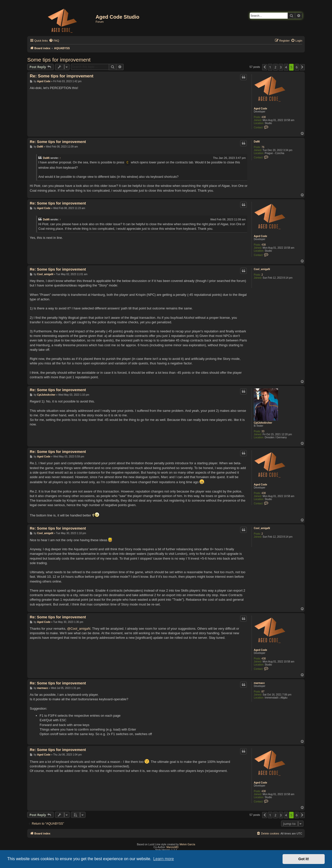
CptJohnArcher (263, 423)
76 (263, 147)
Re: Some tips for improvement (62, 76)
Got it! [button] (304, 859)
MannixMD (173, 847)
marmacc (259, 683)
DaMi (257, 142)
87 (263, 692)
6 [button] (297, 67)
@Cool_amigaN (79, 629)
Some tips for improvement (59, 60)
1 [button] (270, 67)
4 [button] (286, 67)
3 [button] (281, 67)
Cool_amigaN (262, 269)
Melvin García (187, 844)
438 (264, 117)
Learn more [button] (163, 859)
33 (263, 431)
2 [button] (275, 67)
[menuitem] (54, 41)
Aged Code (260, 109)
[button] (265, 67)
